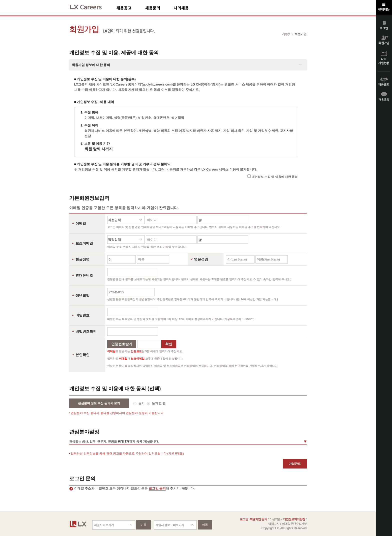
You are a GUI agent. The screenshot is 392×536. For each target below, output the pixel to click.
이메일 (81, 223)
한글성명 (82, 259)
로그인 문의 (157, 488)
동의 (142, 403)
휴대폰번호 (84, 275)
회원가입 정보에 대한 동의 (91, 65)
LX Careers (90, 6)
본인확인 (82, 355)
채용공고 (131, 8)
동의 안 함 (159, 403)
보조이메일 (84, 243)
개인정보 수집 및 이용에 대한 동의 (275, 177)
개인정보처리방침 (294, 519)
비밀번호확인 (86, 331)
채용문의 (159, 8)
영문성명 (201, 259)
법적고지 (274, 524)
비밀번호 (82, 315)
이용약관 (275, 519)
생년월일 (82, 295)
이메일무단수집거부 (294, 524)
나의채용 (188, 8)
